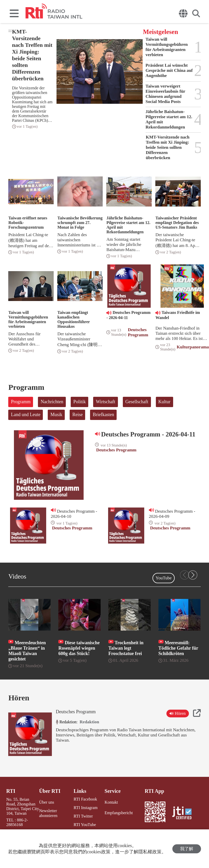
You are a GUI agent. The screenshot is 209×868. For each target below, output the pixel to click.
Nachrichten (52, 402)
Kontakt (111, 802)
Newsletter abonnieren (48, 813)
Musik (56, 415)
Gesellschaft (137, 402)
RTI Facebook (85, 799)
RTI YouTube (85, 825)
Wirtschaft (105, 402)
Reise (77, 415)
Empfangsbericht (119, 813)
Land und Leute (26, 415)
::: (10, 31)
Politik (79, 402)
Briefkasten (103, 415)
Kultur (164, 402)
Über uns (46, 802)
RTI (11, 791)
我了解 (187, 849)
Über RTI (50, 791)
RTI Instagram (86, 808)
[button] (193, 575)
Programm (21, 402)
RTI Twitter (83, 816)
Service (112, 791)
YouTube (164, 578)
